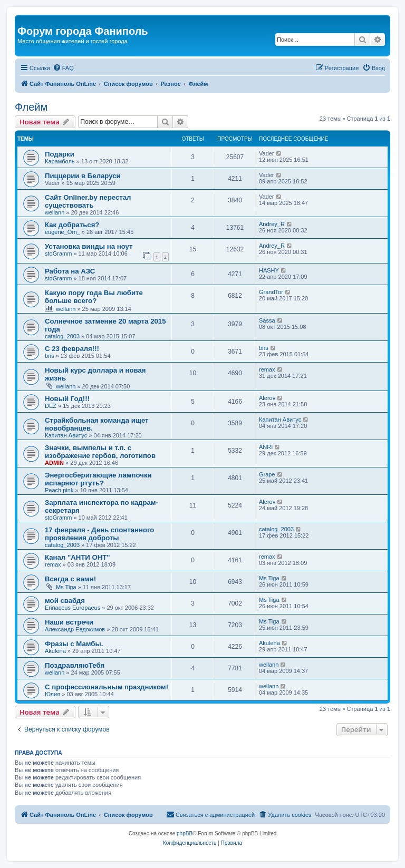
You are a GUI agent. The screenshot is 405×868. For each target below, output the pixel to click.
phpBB (185, 833)
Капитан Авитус (66, 435)
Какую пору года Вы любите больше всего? (94, 297)
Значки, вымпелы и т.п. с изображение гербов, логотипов (100, 452)
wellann (55, 212)
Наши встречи (69, 622)
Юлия (52, 694)
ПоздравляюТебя (75, 665)
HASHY (269, 270)
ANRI (266, 447)
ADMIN (54, 463)
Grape (267, 474)
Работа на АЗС (70, 271)
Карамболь (60, 161)
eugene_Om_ (62, 232)
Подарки (60, 154)
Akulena (55, 651)
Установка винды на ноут (89, 246)
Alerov (267, 398)
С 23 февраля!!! (72, 349)
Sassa (267, 320)
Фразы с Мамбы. (74, 644)
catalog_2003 (62, 336)
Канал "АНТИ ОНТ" (77, 557)
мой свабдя (65, 601)
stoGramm (58, 253)
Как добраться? (72, 225)
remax (267, 369)
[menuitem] (63, 68)
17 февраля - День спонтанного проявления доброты (99, 534)
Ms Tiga (66, 587)
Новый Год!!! (67, 399)
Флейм (31, 107)
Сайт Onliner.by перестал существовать (88, 201)
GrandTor (271, 292)
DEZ (51, 406)
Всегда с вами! (70, 579)
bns (50, 356)
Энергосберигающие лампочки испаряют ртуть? (98, 479)
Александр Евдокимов (75, 629)
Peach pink (59, 490)
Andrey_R (272, 224)
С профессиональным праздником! (107, 687)
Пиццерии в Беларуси (83, 176)
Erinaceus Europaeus (73, 608)
